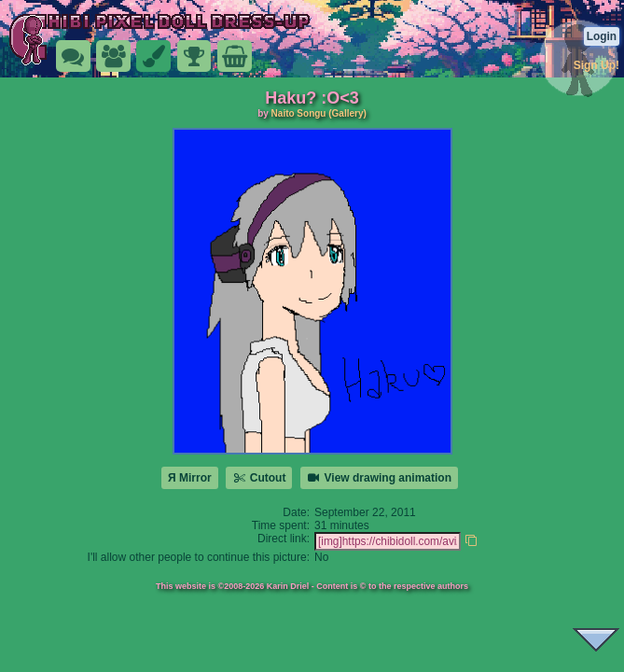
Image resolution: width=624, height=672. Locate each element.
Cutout (259, 478)
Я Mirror (190, 478)
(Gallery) (347, 113)
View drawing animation (379, 478)
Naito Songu (299, 113)
